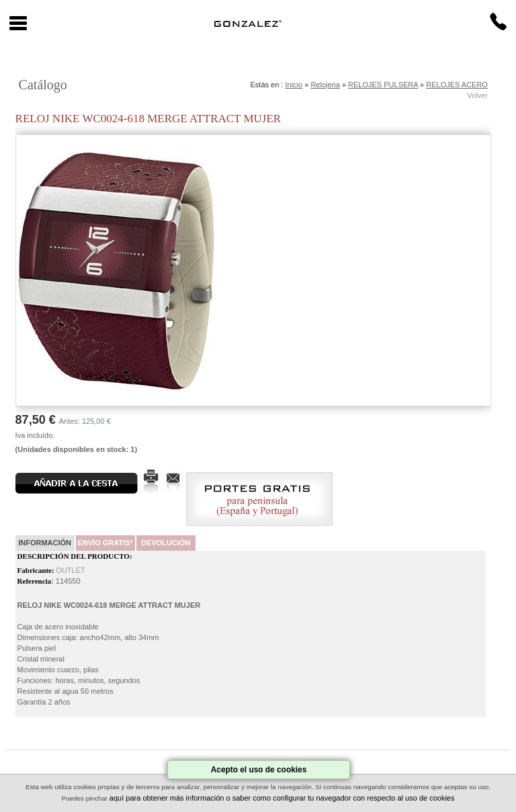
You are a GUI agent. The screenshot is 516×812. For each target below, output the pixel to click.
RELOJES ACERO (457, 85)
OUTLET (70, 570)
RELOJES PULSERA (383, 85)
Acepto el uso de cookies (259, 770)
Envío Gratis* (105, 543)
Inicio (294, 85)
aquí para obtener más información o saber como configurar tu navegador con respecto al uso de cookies (282, 798)
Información (45, 543)
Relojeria (325, 85)
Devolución (166, 543)
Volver (477, 95)
